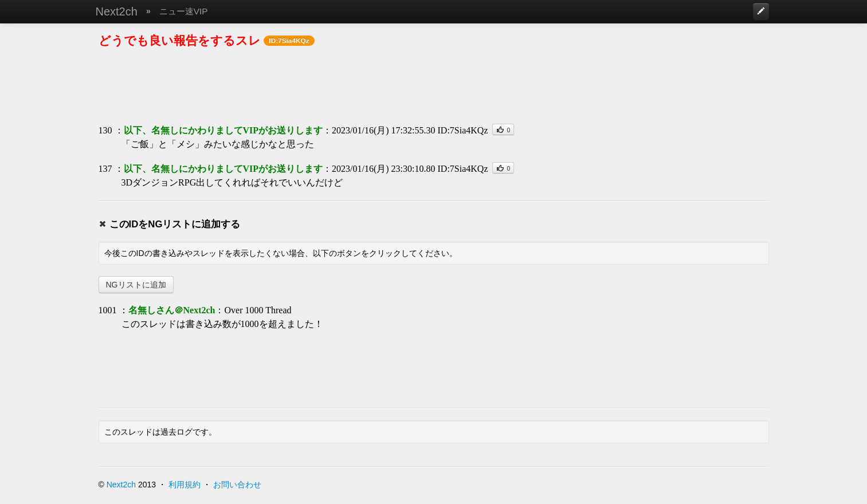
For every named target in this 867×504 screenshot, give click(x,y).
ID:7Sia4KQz (463, 130)
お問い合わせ (237, 485)
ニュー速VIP (184, 11)
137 (105, 169)
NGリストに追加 (136, 285)
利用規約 (185, 485)
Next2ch (117, 11)
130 (105, 130)
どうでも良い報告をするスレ (180, 40)
